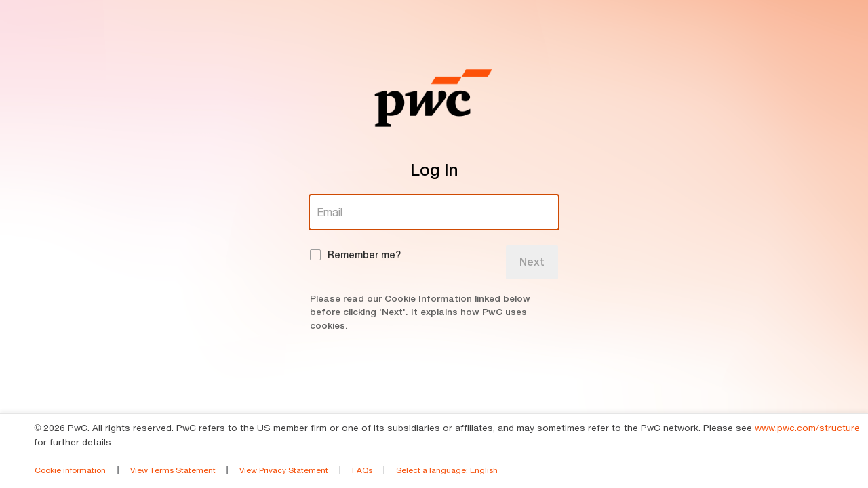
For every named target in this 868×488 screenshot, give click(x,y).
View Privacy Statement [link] (284, 470)
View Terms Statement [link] (173, 470)
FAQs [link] (362, 470)
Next (532, 262)
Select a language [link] (447, 470)
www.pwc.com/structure (807, 428)
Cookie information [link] (70, 470)
